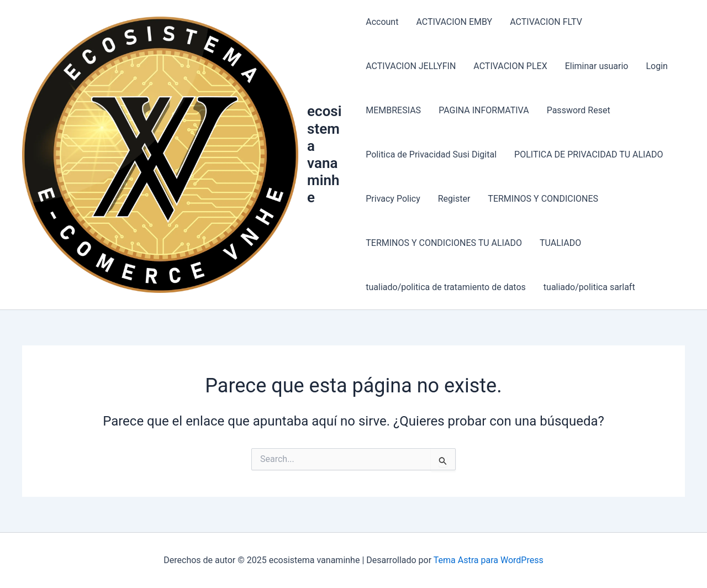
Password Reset (579, 110)
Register (454, 199)
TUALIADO (560, 243)
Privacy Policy (393, 199)
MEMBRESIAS (393, 110)
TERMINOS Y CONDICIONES (543, 199)
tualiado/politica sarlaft (589, 287)
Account (382, 22)
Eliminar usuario (597, 66)
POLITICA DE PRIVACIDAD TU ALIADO (589, 154)
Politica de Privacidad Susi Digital (431, 154)
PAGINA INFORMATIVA (484, 110)
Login (656, 66)
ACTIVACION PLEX (510, 66)
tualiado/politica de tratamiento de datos (446, 287)
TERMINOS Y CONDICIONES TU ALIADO (444, 243)
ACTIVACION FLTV (546, 22)
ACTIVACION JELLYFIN (411, 66)
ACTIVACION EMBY (454, 22)
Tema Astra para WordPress (489, 560)
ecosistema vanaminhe (324, 154)
